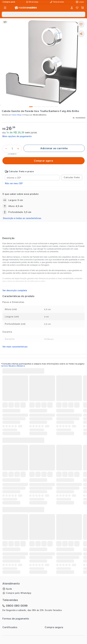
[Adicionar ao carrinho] (54, 148)
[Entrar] (72, 8)
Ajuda (9, 589)
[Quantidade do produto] (12, 149)
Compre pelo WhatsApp (19, 593)
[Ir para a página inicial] (26, 8)
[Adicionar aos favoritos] (81, 24)
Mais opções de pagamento (17, 136)
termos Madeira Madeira (13, 366)
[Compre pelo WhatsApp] (33, 2)
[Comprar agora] (43, 161)
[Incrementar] (18, 149)
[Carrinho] (83, 8)
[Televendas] (57, 2)
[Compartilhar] (81, 34)
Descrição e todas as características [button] (22, 218)
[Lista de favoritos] (77, 8)
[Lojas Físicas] (80, 2)
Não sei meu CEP (14, 183)
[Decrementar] (6, 149)
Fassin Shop (16, 115)
